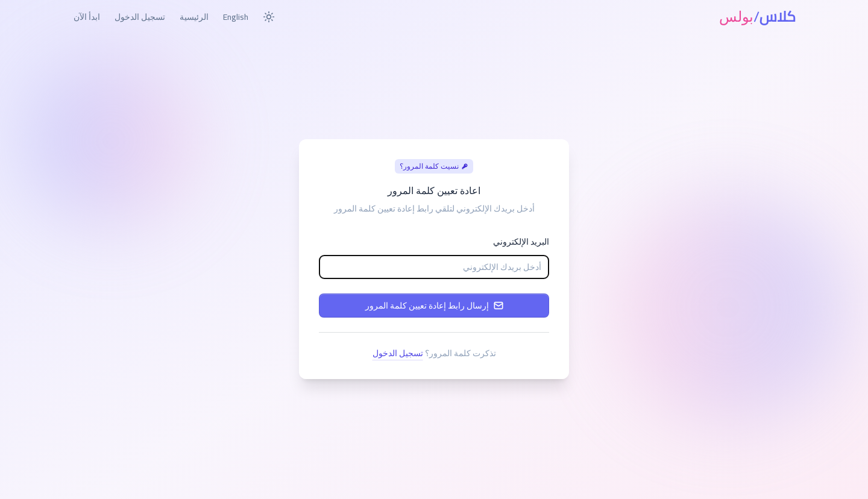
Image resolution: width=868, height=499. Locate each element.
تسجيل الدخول (398, 353)
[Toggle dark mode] (269, 17)
